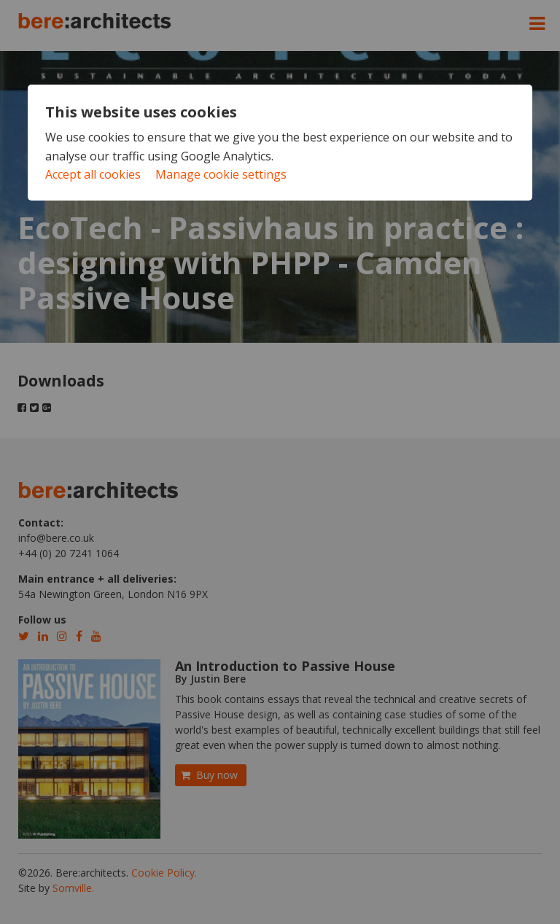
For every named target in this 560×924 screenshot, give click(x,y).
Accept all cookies (93, 174)
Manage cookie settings (221, 174)
